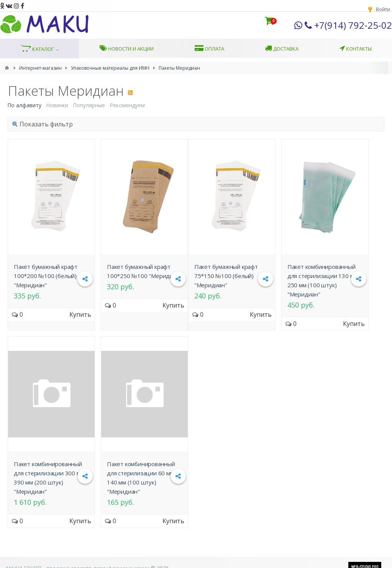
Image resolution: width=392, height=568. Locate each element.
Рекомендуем (127, 105)
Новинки (57, 105)
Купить (80, 314)
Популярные (89, 105)
